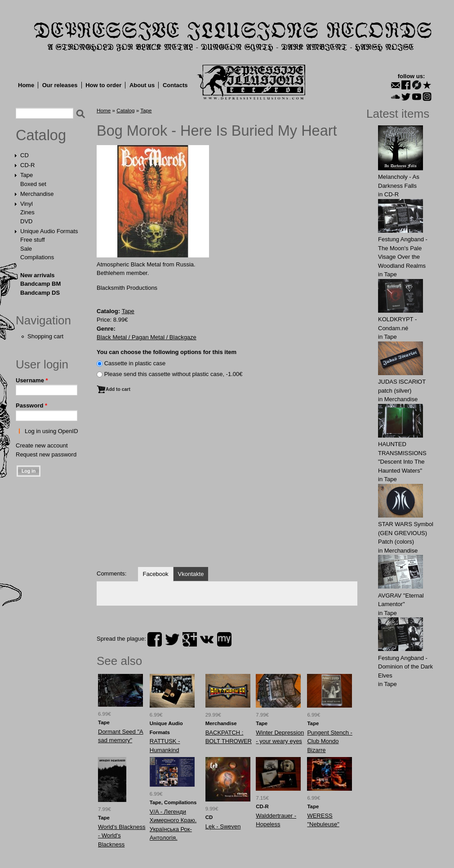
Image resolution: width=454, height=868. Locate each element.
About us (142, 85)
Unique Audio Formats (49, 231)
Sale (26, 249)
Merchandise (37, 194)
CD (24, 155)
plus (190, 639)
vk (207, 639)
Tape (27, 175)
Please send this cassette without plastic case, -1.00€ (174, 374)
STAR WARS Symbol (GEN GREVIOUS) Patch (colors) (406, 533)
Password (31, 405)
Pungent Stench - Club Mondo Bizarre (329, 741)
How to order (103, 85)
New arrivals (38, 275)
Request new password (46, 454)
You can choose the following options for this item (167, 352)
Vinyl (27, 204)
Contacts (175, 85)
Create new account (42, 445)
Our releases (60, 85)
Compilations (37, 257)
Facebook (155, 574)
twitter (172, 639)
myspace (224, 639)
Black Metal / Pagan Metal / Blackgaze (147, 337)
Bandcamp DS (40, 293)
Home (26, 85)
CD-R (28, 165)
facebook (155, 639)
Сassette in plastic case (135, 363)
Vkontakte (191, 574)
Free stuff (33, 240)
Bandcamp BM (40, 284)
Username (32, 380)
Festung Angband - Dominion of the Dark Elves (405, 667)
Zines (27, 212)
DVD (26, 221)
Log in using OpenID (51, 431)
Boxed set (33, 184)
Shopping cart (45, 336)
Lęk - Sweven (223, 826)
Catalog (41, 135)
